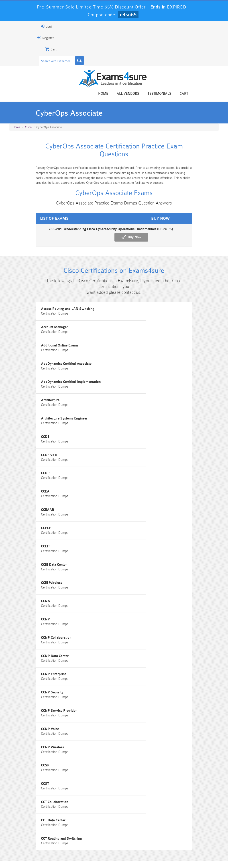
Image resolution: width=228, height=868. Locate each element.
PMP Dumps (25, 825)
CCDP (125, 412)
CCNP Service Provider (29, 589)
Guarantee (52, 856)
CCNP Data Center (135, 538)
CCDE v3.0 (19, 412)
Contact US (108, 856)
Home (134, 94)
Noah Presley (119, 774)
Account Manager (134, 311)
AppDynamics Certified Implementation (41, 362)
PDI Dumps (61, 837)
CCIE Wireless (131, 488)
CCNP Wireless (23, 614)
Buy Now (203, 233)
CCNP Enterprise (24, 564)
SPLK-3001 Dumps (167, 837)
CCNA (16, 513)
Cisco (28, 130)
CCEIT (125, 463)
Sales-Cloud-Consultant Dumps (96, 827)
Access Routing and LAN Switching (38, 311)
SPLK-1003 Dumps (132, 837)
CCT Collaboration (134, 639)
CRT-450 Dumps (167, 825)
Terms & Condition (80, 856)
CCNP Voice (130, 589)
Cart (215, 94)
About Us (31, 856)
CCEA (16, 437)
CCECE (16, 463)
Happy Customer (119, 783)
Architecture (130, 362)
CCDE (125, 387)
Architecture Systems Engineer (35, 387)
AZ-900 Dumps (96, 837)
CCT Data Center (24, 665)
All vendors (159, 94)
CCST (15, 639)
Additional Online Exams (30, 337)
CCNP (125, 513)
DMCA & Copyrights (137, 856)
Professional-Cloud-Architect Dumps (132, 827)
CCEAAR (127, 437)
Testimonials (191, 94)
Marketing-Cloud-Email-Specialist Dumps (202, 829)
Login (16, 26)
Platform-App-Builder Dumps (25, 839)
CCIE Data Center (24, 488)
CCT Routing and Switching (141, 665)
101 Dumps (61, 825)
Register (14, 38)
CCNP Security (132, 564)
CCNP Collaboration (26, 538)
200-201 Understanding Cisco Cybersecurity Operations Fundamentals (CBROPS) (71, 231)
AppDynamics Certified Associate (146, 337)
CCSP (125, 614)
